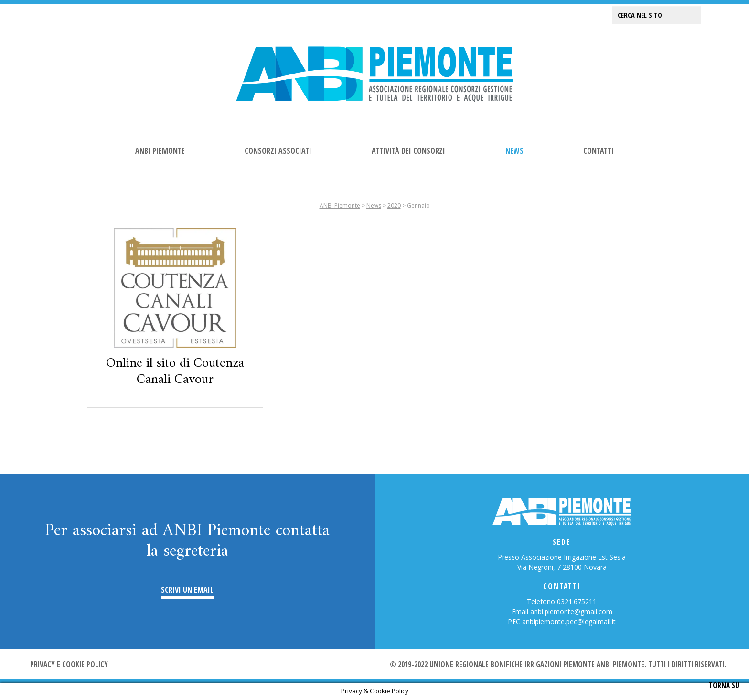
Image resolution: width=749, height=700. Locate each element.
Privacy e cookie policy (69, 664)
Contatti (599, 151)
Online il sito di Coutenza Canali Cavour (175, 371)
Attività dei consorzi (408, 151)
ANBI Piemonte (160, 151)
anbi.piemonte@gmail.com (571, 611)
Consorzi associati (278, 151)
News (514, 151)
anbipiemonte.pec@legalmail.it (569, 621)
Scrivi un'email (187, 590)
